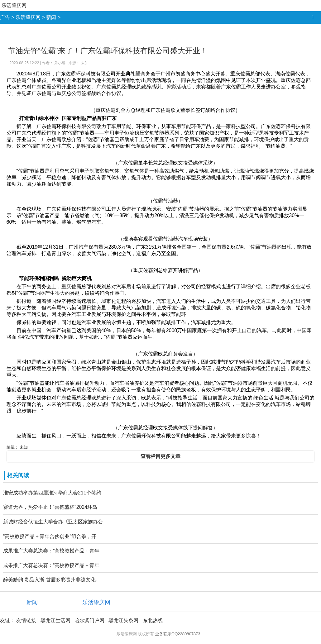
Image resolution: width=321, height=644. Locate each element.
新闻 (51, 17)
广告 (5, 17)
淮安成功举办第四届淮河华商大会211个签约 (52, 493)
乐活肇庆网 (14, 5)
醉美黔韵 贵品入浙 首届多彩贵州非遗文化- (50, 580)
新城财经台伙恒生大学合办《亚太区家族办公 (53, 522)
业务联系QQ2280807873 (178, 634)
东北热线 (153, 620)
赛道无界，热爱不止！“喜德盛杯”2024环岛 (50, 507)
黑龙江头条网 (123, 620)
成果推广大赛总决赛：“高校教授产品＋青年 (51, 551)
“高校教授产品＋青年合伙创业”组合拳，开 (50, 536)
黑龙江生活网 (55, 620)
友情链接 (26, 620)
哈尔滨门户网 (89, 620)
